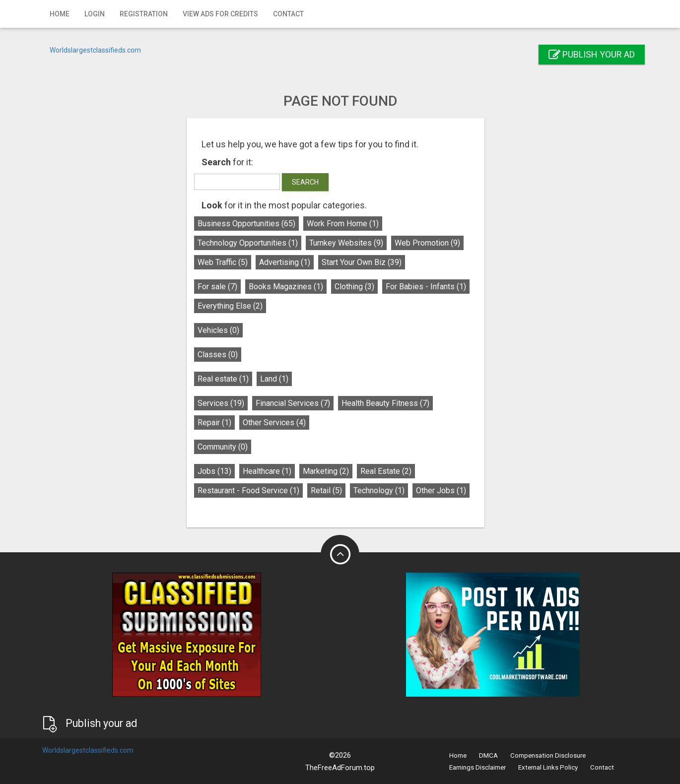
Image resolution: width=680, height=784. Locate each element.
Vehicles (223, 330)
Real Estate (390, 471)
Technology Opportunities (252, 243)
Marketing (330, 471)
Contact (288, 14)
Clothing (359, 287)
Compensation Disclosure (548, 755)
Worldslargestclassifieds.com (95, 50)
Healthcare (272, 471)
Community (227, 447)
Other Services (279, 423)
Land (279, 379)
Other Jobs (445, 490)
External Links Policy (548, 767)
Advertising (289, 262)
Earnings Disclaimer (477, 767)
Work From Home (347, 224)
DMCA (488, 755)
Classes (222, 355)
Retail (331, 490)
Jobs (219, 471)
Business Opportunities (251, 224)
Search (310, 182)
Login (95, 14)
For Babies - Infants (430, 287)
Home (60, 14)
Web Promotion (432, 243)
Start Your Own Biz (366, 262)
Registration (144, 14)
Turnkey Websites (351, 243)
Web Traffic (227, 262)
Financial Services (297, 403)
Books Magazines (290, 287)
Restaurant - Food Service (253, 490)
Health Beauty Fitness (390, 403)
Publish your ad (592, 54)
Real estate (228, 379)
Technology (383, 490)
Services (225, 403)
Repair (219, 423)
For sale (222, 287)
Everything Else (235, 306)
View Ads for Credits (220, 14)
